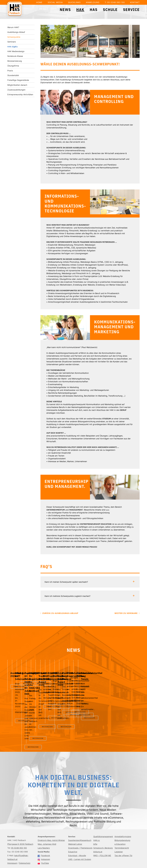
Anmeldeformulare (123, 814)
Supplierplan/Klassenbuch (80, 818)
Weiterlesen (21, 704)
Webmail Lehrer (75, 822)
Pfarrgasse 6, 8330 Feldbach (20, 822)
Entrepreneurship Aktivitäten (20, 94)
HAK (80, 10)
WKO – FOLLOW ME (102, 833)
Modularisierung (15, 61)
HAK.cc (97, 818)
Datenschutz (25, 841)
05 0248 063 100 (19, 826)
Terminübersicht (122, 826)
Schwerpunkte (14, 37)
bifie (95, 822)
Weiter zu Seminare (126, 613)
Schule (110, 10)
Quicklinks (74, 2)
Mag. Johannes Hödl (47, 822)
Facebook (44, 833)
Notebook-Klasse (15, 56)
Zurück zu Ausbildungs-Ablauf (60, 613)
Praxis (10, 71)
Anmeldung (93, 2)
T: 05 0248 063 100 (115, 2)
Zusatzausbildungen (16, 90)
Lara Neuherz (44, 826)
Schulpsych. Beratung (103, 826)
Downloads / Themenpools (80, 826)
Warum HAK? (13, 27)
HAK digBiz (12, 47)
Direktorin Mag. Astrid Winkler (51, 818)
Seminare (12, 42)
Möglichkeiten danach (17, 85)
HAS (94, 10)
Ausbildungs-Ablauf (16, 32)
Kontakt (135, 2)
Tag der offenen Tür (123, 833)
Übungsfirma (13, 66)
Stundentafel (13, 75)
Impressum (12, 841)
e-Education (120, 822)
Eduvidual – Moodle (77, 833)
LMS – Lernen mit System (80, 837)
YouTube (43, 841)
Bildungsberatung (122, 818)
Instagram (44, 837)
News (65, 10)
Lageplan (119, 830)
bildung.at (98, 830)
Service (131, 10)
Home (39, 2)
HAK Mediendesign (16, 51)
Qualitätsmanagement (103, 814)
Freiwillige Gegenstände (18, 80)
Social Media (55, 2)
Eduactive (73, 830)
